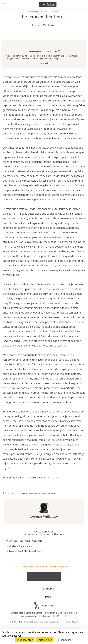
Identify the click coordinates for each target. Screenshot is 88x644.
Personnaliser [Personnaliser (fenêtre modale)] (64, 640)
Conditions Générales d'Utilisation (40, 624)
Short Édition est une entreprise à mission (44, 578)
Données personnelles (31, 627)
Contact (46, 627)
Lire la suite (44, 74)
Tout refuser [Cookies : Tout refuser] (45, 640)
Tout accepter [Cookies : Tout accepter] (24, 640)
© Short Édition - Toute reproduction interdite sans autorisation (31, 504)
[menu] (4, 4)
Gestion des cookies (67, 624)
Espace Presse (17, 624)
